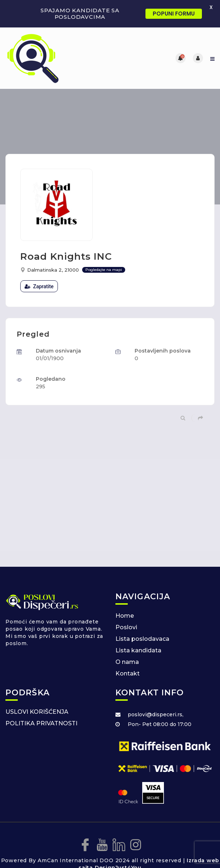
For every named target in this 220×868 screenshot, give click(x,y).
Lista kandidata (138, 650)
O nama (127, 662)
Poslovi (126, 627)
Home (125, 616)
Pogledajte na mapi (104, 270)
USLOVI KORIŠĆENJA (37, 712)
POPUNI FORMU (174, 14)
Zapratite (39, 286)
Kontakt (128, 673)
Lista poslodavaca (142, 639)
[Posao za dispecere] (58, 58)
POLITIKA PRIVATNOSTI (41, 723)
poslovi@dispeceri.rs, (156, 714)
